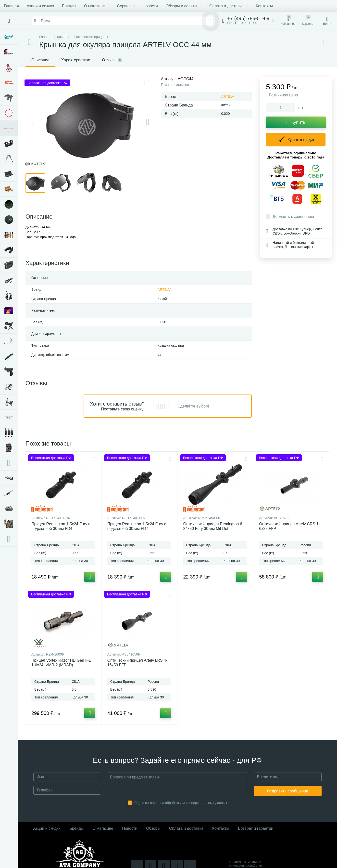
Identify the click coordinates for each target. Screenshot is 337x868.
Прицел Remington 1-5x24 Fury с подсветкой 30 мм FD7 (137, 526)
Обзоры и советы (184, 6)
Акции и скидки (40, 6)
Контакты (264, 6)
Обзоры (153, 828)
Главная (11, 6)
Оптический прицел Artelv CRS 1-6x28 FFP (289, 526)
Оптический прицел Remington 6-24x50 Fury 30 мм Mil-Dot (213, 526)
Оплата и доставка (229, 6)
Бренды (69, 6)
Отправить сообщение (288, 791)
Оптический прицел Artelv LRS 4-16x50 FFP (137, 663)
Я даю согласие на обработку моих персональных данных (181, 803)
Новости (150, 6)
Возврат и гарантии (256, 828)
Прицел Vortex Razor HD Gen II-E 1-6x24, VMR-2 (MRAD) (61, 663)
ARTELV (228, 96)
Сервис (126, 6)
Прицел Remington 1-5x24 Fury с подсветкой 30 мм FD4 (61, 526)
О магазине (97, 6)
